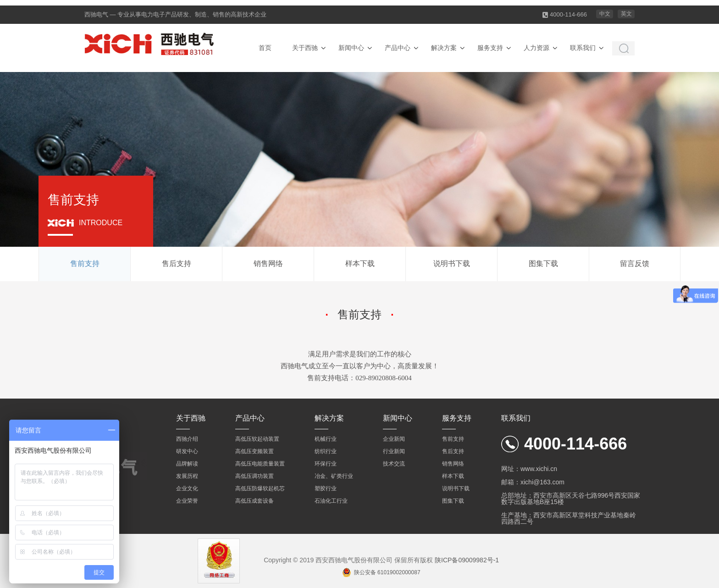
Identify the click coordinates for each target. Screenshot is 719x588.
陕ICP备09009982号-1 (467, 560)
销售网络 (268, 264)
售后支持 (177, 264)
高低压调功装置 (254, 476)
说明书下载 (452, 264)
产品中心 (398, 48)
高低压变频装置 (254, 451)
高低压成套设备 (254, 501)
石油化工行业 (331, 501)
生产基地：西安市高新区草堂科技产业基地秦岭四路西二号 (569, 518)
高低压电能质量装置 (260, 464)
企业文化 (187, 488)
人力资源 (536, 48)
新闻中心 (351, 48)
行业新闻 (394, 451)
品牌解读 (187, 464)
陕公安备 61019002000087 (387, 572)
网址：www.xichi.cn (529, 469)
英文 (626, 14)
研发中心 (187, 451)
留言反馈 (635, 264)
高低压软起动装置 (257, 439)
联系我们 (583, 48)
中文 (605, 14)
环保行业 (326, 464)
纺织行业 (326, 451)
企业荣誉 (187, 501)
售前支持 (85, 264)
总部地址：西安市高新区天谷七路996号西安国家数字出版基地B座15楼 (571, 499)
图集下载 (543, 264)
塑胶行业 (326, 488)
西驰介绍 (187, 439)
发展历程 (187, 476)
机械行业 (326, 439)
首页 (265, 48)
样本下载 (360, 264)
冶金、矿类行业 (334, 476)
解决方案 (444, 48)
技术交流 (394, 464)
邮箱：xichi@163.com (533, 482)
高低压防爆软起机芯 (260, 488)
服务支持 (490, 48)
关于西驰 (305, 48)
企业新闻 (394, 439)
